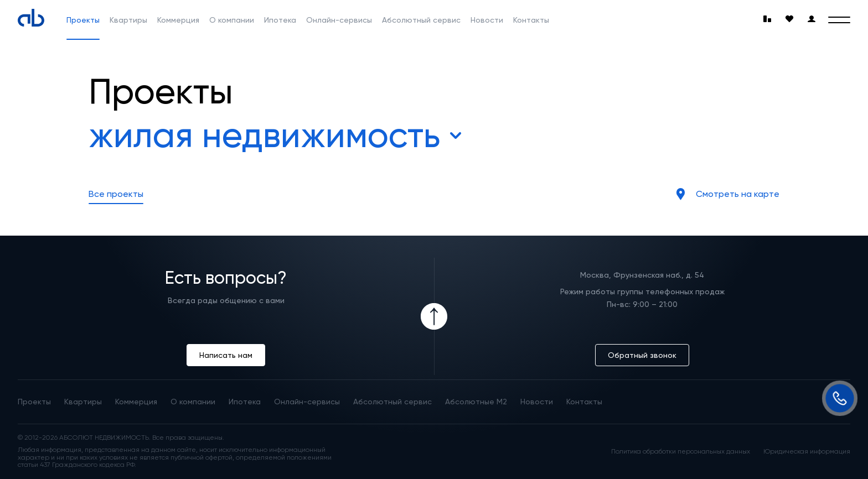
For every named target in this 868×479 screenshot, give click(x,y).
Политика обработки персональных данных (681, 452)
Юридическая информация (807, 452)
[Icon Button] (434, 316)
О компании (232, 20)
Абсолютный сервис (421, 20)
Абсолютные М (476, 402)
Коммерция (178, 20)
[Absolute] (31, 18)
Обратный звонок (642, 355)
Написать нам (226, 355)
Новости (487, 20)
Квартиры (128, 20)
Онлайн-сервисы (339, 20)
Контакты (531, 20)
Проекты (83, 20)
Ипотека (280, 20)
